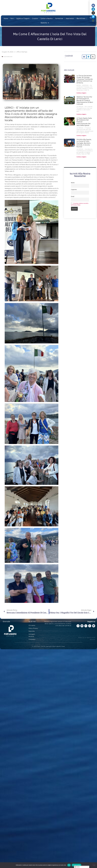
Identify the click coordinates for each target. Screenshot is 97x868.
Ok (69, 865)
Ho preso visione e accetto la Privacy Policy (80, 204)
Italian (77, 867)
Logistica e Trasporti (23, 18)
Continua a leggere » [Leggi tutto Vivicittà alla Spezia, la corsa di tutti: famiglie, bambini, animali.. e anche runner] (82, 157)
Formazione (59, 18)
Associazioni (70, 18)
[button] (84, 57)
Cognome (74, 190)
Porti (12, 18)
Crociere (35, 18)
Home (6, 18)
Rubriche (45, 23)
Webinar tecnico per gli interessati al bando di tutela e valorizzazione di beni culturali (85, 100)
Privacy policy (76, 865)
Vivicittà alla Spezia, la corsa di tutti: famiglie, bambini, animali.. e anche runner (84, 143)
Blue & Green (81, 18)
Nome (73, 183)
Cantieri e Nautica (47, 18)
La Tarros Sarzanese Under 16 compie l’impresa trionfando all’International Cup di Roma (85, 79)
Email (73, 197)
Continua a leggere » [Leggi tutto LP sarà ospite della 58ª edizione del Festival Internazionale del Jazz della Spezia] (82, 136)
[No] (94, 865)
